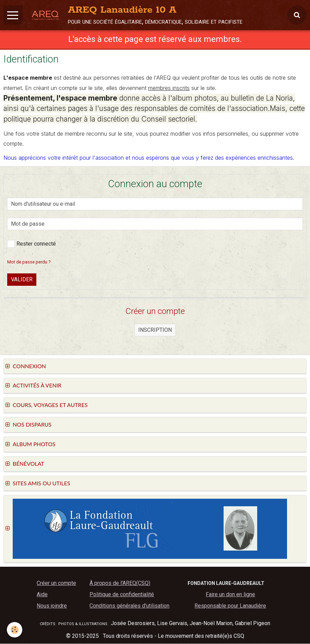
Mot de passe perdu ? (29, 262)
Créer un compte (56, 583)
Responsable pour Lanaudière (230, 606)
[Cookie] (15, 630)
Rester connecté (32, 244)
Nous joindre (52, 606)
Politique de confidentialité (122, 595)
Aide (42, 595)
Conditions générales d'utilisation (129, 606)
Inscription (155, 330)
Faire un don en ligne (230, 595)
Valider (22, 280)
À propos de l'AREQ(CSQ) (120, 583)
